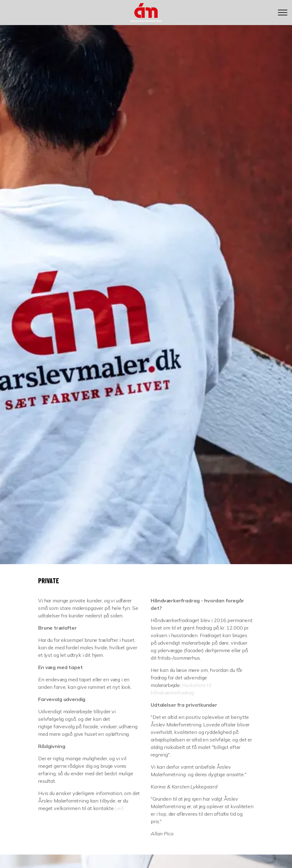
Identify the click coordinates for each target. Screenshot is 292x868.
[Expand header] (283, 13)
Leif (119, 808)
